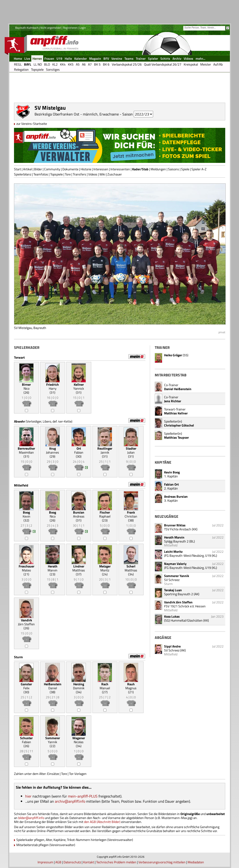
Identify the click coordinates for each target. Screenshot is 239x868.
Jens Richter (173, 401)
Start (18, 169)
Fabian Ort (171, 484)
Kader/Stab (140, 169)
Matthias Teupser (176, 437)
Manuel (105, 686)
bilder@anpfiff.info (31, 818)
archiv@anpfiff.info (70, 801)
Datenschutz (72, 862)
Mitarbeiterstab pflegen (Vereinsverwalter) (46, 845)
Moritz (105, 568)
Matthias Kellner (176, 413)
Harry (53, 386)
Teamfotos (41, 174)
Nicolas (79, 740)
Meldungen (158, 169)
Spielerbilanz (23, 174)
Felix (26, 686)
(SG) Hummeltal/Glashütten (183, 620)
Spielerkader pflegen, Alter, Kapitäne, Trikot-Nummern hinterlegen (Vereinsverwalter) (75, 840)
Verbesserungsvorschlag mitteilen (162, 862)
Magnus (131, 686)
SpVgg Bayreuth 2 (176, 541)
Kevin (26, 514)
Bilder (38, 169)
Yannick (79, 386)
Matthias (79, 568)
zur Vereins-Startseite (32, 124)
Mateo (26, 568)
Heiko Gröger (173, 355)
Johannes (53, 450)
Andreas (79, 514)
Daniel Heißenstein (178, 389)
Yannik (53, 740)
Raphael (105, 514)
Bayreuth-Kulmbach (27, 28)
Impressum (45, 862)
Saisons (174, 169)
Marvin (53, 568)
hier (28, 796)
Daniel (53, 686)
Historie (86, 169)
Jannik (105, 450)
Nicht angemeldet (51, 28)
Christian (131, 514)
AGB (58, 862)
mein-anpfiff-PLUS (83, 796)
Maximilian (26, 450)
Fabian (79, 450)
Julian (131, 450)
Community (52, 169)
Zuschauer (115, 174)
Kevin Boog (172, 472)
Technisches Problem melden (116, 862)
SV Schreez (172, 650)
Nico (26, 386)
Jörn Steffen (26, 622)
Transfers (79, 174)
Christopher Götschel (179, 425)
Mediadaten (196, 862)
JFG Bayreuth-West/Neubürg (184, 555)
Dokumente (70, 169)
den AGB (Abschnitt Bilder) (102, 822)
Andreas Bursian (176, 496)
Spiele (185, 169)
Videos (93, 174)
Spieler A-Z (199, 169)
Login (83, 28)
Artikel (28, 169)
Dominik (79, 686)
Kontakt (89, 862)
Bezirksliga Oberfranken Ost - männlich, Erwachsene (77, 114)
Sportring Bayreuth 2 (179, 594)
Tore (68, 174)
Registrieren (70, 28)
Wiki (102, 174)
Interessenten (120, 169)
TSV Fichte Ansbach (178, 529)
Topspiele (56, 174)
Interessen (101, 169)
